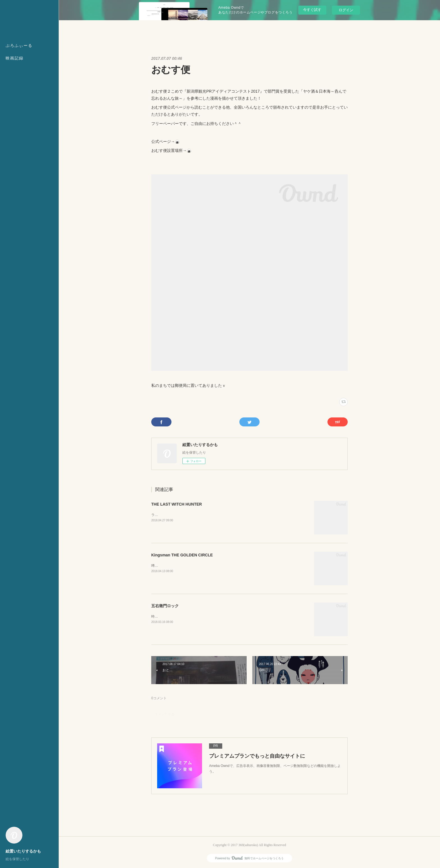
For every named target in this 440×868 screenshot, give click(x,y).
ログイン (346, 10)
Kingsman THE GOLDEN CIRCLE (182, 555)
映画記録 (15, 58)
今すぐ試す (312, 10)
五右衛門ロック (165, 606)
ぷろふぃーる (19, 46)
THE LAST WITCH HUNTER (177, 504)
